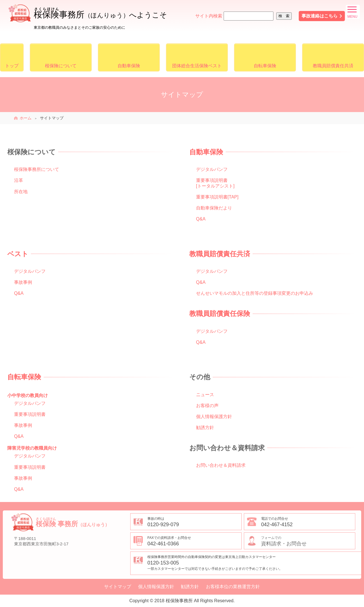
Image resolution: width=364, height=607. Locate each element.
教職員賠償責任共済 (333, 66)
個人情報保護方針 (214, 417)
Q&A (201, 219)
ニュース (205, 395)
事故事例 (23, 282)
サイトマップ (118, 587)
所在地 (21, 192)
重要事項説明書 (30, 414)
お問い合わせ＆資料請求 (221, 465)
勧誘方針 (205, 428)
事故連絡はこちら (320, 16)
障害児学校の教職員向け (32, 448)
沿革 (19, 180)
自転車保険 (265, 66)
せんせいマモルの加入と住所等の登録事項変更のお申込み (255, 293)
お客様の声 (207, 406)
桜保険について (61, 66)
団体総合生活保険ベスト (197, 66)
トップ (12, 66)
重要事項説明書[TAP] (217, 197)
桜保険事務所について (37, 169)
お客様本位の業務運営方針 (233, 587)
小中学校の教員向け (28, 395)
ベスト (18, 254)
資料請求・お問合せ (308, 541)
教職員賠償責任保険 (220, 313)
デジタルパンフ (212, 169)
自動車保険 (129, 66)
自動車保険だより (214, 208)
